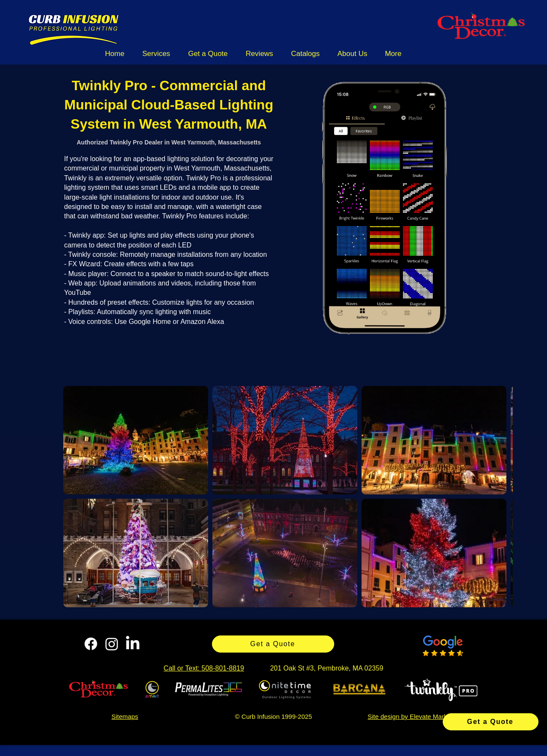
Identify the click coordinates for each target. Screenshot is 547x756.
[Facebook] (91, 644)
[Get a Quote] (491, 722)
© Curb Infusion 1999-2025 (273, 716)
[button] (156, 54)
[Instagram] (112, 644)
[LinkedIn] (133, 644)
